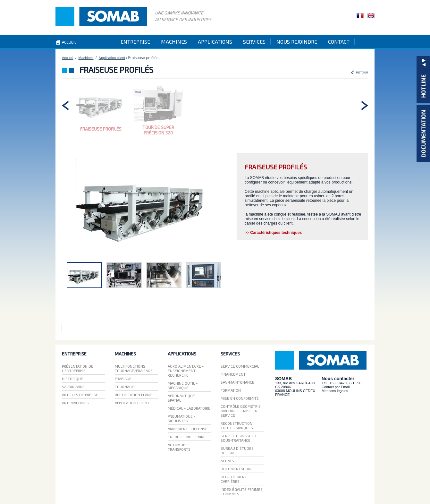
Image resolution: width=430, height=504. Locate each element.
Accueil (67, 58)
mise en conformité (240, 398)
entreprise (135, 42)
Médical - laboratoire (189, 408)
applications (215, 42)
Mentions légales (335, 391)
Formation (231, 390)
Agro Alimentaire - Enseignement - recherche (186, 371)
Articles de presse (80, 395)
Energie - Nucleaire (187, 437)
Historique (72, 379)
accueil (69, 42)
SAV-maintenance (237, 382)
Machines (86, 58)
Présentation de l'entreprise (78, 368)
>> (273, 233)
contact (339, 42)
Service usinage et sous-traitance (239, 438)
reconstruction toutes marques (237, 425)
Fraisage (123, 379)
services (254, 42)
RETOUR (362, 73)
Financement (233, 374)
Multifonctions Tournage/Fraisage (134, 368)
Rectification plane (133, 395)
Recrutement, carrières (234, 479)
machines (174, 42)
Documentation (236, 469)
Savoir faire (73, 387)
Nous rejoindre (297, 42)
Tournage (124, 387)
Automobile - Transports (181, 447)
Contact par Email (336, 387)
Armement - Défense (188, 429)
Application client (112, 58)
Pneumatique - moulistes (181, 418)
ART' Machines (75, 403)
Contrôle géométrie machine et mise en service (241, 411)
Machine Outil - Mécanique (183, 385)
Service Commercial (240, 366)
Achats (227, 461)
